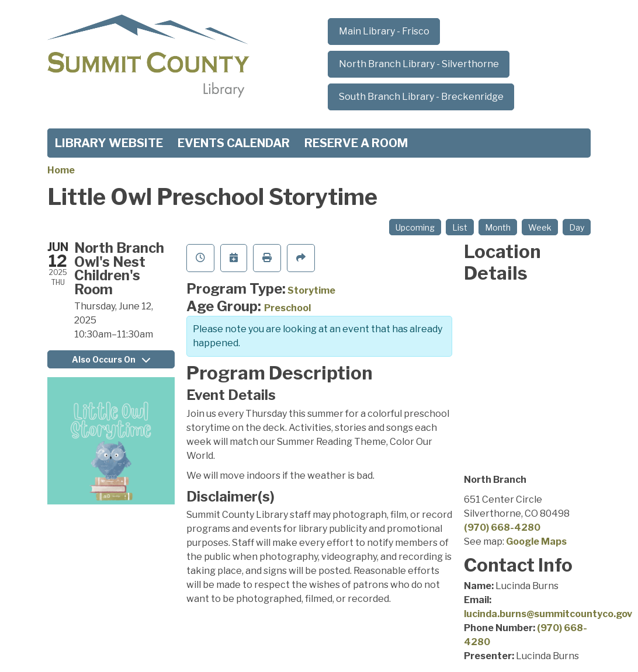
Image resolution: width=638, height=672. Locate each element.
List (460, 227)
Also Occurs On (111, 359)
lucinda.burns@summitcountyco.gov (548, 614)
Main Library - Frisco (384, 31)
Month (498, 227)
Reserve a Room (356, 143)
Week (540, 227)
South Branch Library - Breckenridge (421, 97)
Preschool (287, 308)
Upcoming (415, 227)
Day (577, 227)
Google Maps (536, 542)
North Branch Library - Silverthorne (419, 64)
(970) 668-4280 (502, 527)
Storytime (311, 290)
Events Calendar (234, 143)
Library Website (109, 143)
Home (61, 170)
